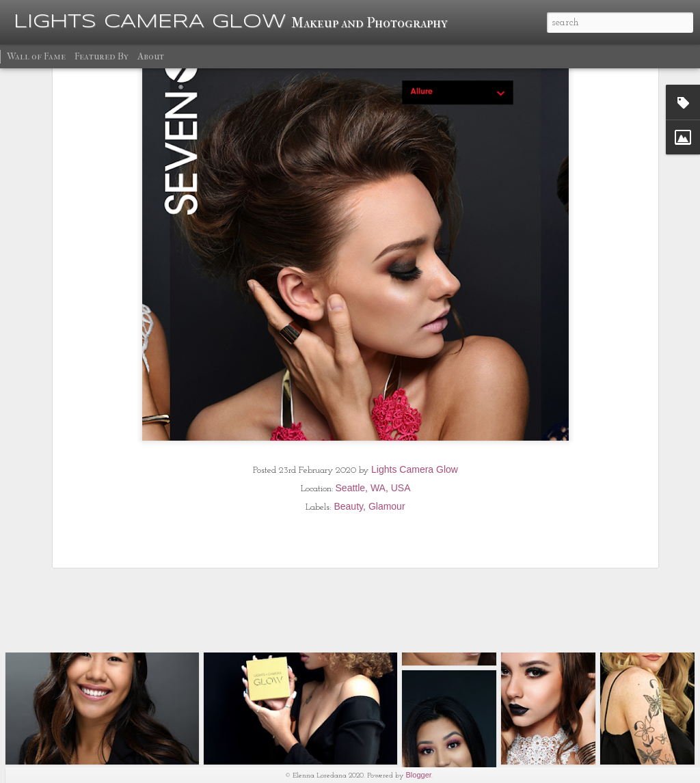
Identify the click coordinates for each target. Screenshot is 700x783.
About (151, 56)
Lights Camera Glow (415, 390)
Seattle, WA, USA (373, 409)
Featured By (102, 56)
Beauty (348, 427)
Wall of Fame (36, 56)
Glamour (387, 427)
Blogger (419, 775)
